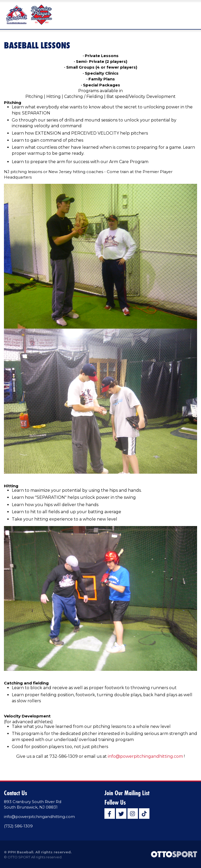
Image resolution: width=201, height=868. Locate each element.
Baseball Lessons (37, 45)
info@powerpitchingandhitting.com (145, 756)
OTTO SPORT (19, 857)
